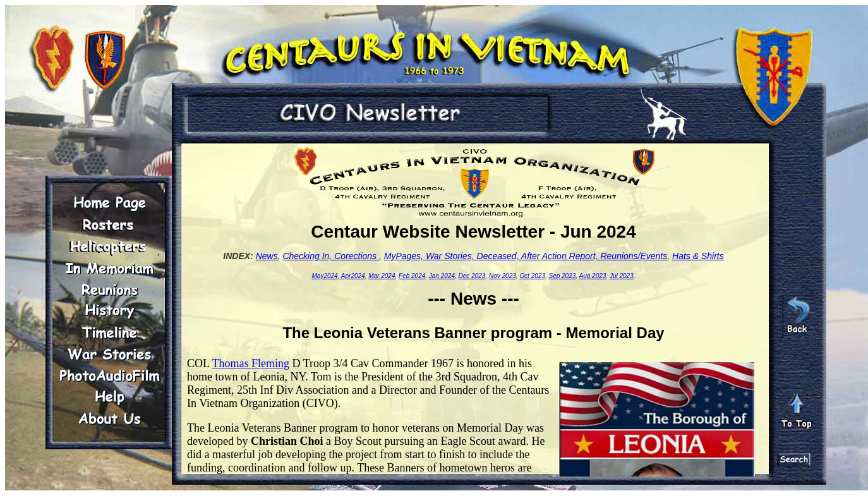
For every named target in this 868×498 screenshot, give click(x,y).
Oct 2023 (532, 276)
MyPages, (405, 256)
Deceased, (499, 256)
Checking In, (308, 256)
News (267, 256)
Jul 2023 (622, 276)
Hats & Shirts (698, 256)
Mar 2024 (382, 276)
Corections (357, 256)
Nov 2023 (503, 276)
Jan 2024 (442, 276)
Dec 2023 (472, 276)
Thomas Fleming (251, 363)
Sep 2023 (562, 276)
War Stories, (451, 256)
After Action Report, (561, 256)
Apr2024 (352, 276)
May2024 (325, 276)
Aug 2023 (593, 276)
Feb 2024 (412, 276)
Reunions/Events (634, 256)
